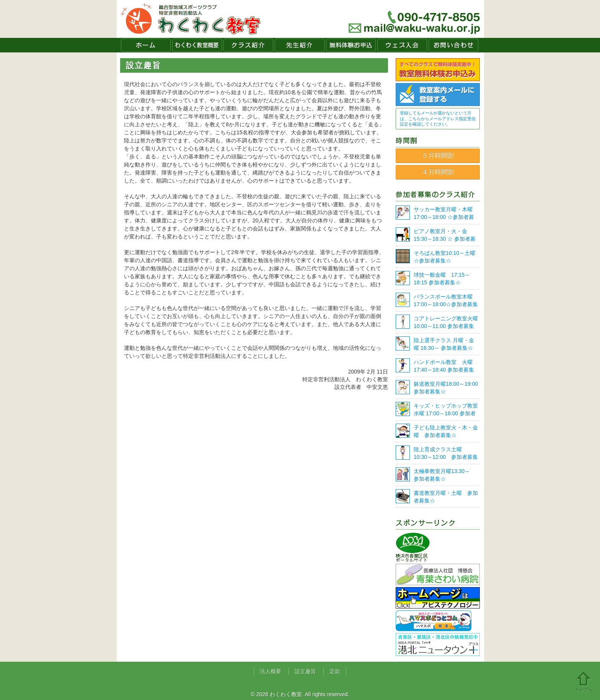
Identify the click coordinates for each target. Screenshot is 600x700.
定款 (335, 671)
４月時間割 (438, 172)
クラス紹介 (248, 45)
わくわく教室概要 (197, 45)
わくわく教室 (191, 19)
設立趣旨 (305, 671)
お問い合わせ (453, 45)
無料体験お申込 (351, 45)
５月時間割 (438, 156)
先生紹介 (300, 45)
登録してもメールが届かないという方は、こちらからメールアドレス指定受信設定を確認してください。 (438, 118)
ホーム (146, 45)
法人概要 (271, 671)
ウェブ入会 (402, 45)
